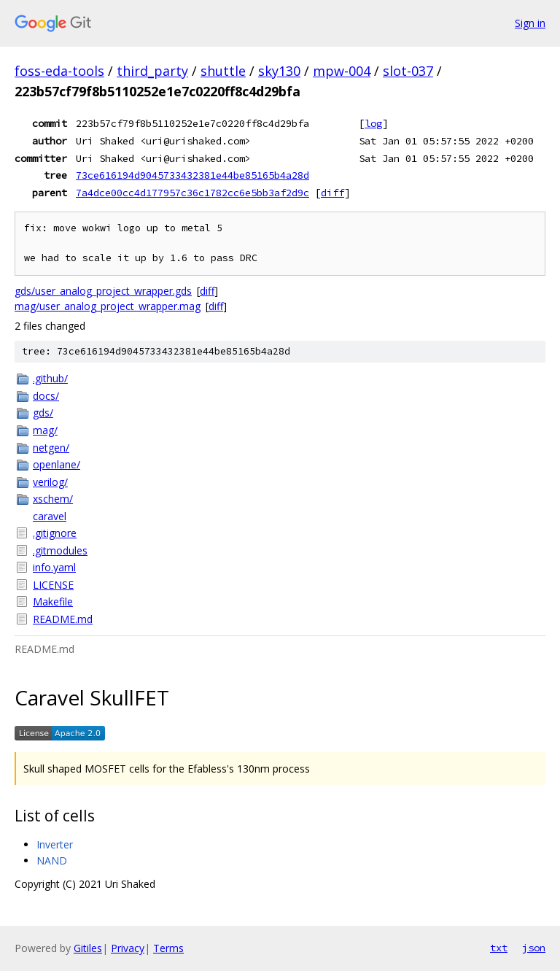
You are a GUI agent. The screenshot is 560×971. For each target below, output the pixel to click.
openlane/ (57, 464)
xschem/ (53, 499)
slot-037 (408, 71)
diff (332, 193)
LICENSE (53, 585)
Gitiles (88, 948)
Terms (168, 948)
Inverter (55, 844)
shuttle (223, 71)
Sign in (530, 23)
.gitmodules (60, 550)
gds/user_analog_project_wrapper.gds (103, 291)
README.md (63, 619)
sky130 (279, 71)
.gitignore (55, 533)
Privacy (128, 948)
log (373, 123)
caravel (50, 516)
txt (499, 948)
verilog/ (50, 482)
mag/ (45, 430)
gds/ (43, 413)
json (534, 948)
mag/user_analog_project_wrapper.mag (108, 306)
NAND (52, 860)
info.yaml (54, 567)
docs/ (46, 396)
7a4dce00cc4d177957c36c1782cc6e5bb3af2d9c (192, 193)
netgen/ (51, 448)
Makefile (53, 601)
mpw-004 (342, 71)
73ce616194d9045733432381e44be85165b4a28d (192, 175)
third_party (152, 71)
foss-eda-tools (59, 71)
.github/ (50, 378)
